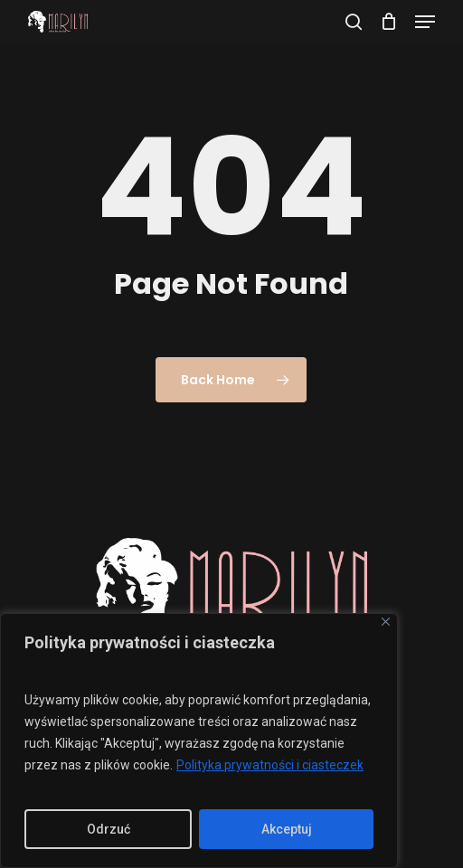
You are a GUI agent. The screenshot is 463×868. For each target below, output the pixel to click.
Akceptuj (287, 829)
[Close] (386, 622)
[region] (199, 741)
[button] (425, 22)
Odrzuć (109, 829)
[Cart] (388, 22)
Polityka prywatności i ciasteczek (270, 765)
